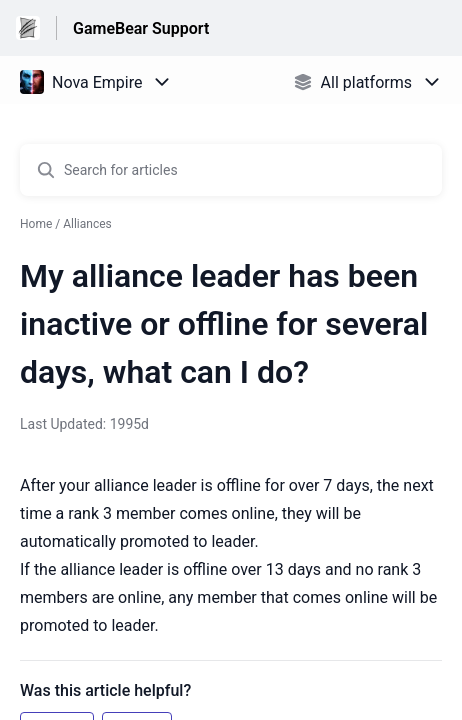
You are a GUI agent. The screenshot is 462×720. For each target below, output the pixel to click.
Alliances (87, 224)
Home (36, 224)
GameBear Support (141, 28)
